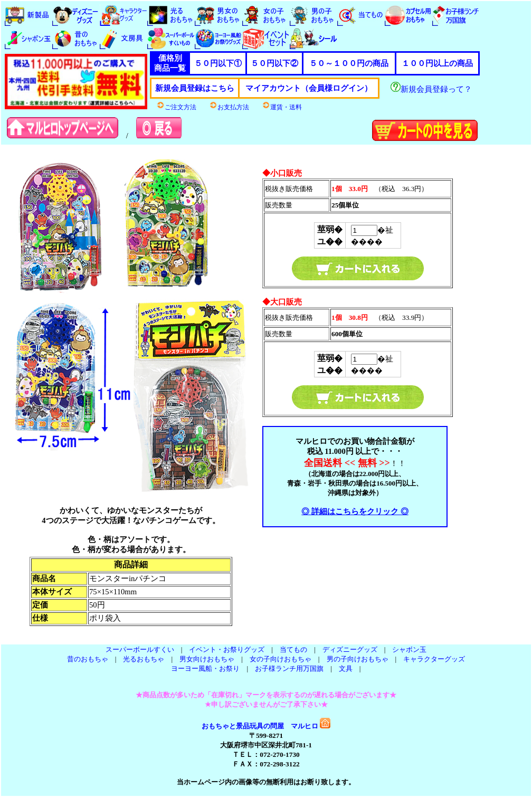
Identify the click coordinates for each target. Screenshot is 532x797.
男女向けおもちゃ (207, 659)
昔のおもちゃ (88, 659)
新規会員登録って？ (431, 89)
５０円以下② (274, 63)
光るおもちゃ (144, 659)
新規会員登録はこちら (195, 88)
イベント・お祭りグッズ (227, 649)
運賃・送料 (282, 107)
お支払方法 (229, 107)
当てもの (293, 649)
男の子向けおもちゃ (358, 659)
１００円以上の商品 (437, 63)
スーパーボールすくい (140, 649)
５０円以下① (218, 63)
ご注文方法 (176, 107)
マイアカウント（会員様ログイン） (309, 88)
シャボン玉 (409, 649)
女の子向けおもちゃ (281, 659)
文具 (346, 668)
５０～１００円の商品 (349, 63)
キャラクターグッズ (434, 659)
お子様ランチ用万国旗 (289, 668)
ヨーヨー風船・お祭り (205, 668)
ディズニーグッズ (350, 649)
